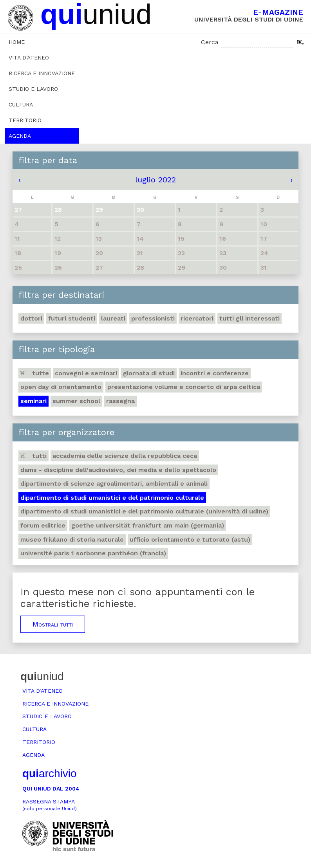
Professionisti (153, 318)
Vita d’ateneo (29, 58)
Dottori (31, 318)
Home (17, 42)
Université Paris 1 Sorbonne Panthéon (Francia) (93, 553)
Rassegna (120, 401)
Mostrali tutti (53, 624)
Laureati (113, 318)
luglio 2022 (155, 180)
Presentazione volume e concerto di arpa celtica (184, 387)
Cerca (210, 42)
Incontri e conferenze (215, 373)
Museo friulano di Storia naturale (72, 539)
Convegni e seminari (86, 373)
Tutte (35, 373)
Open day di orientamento (61, 387)
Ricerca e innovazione (42, 73)
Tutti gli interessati (250, 318)
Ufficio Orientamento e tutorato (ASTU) (190, 539)
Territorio (25, 120)
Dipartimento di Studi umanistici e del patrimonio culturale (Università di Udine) (144, 511)
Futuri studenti (72, 318)
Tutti (33, 456)
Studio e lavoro (33, 89)
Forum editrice (43, 525)
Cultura (21, 104)
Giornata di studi (149, 373)
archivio (49, 773)
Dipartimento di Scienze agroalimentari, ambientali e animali (114, 484)
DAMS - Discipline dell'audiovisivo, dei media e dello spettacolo (118, 470)
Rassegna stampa (50, 805)
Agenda (20, 136)
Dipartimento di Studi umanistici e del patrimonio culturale (112, 498)
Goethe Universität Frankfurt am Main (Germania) (148, 525)
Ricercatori (197, 318)
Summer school (76, 401)
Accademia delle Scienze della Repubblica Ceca (125, 456)
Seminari (33, 401)
